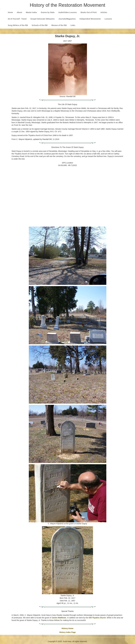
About (19, 12)
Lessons (108, 19)
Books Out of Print (89, 12)
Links (73, 25)
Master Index (31, 12)
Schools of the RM (40, 25)
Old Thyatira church (97, 618)
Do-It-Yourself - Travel (17, 19)
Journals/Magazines (67, 19)
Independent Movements (90, 19)
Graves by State (48, 12)
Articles (104, 12)
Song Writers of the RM (18, 25)
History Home (67, 628)
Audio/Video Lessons (68, 12)
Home (10, 12)
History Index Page (67, 632)
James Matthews (59, 618)
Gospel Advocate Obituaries (42, 19)
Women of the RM (59, 25)
